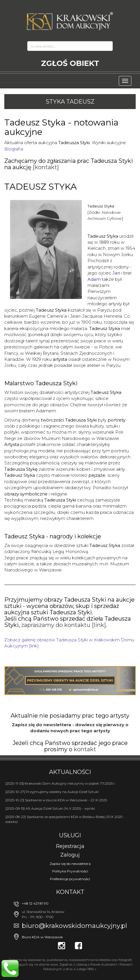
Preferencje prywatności (70, 879)
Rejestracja (70, 846)
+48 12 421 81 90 (35, 903)
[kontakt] (46, 167)
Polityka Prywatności (70, 871)
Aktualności (70, 772)
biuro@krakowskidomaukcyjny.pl (74, 926)
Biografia (14, 149)
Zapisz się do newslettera (70, 864)
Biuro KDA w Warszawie (42, 937)
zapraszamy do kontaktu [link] (64, 625)
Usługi (70, 835)
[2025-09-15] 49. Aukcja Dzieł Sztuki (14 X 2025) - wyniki (50, 808)
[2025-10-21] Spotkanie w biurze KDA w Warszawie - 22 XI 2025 (56, 800)
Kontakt (70, 892)
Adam (94, 279)
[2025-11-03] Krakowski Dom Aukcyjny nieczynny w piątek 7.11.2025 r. (61, 783)
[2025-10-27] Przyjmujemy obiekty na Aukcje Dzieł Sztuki (52, 792)
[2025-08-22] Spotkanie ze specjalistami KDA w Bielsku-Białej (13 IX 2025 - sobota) (65, 819)
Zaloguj (70, 855)
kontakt (85, 749)
